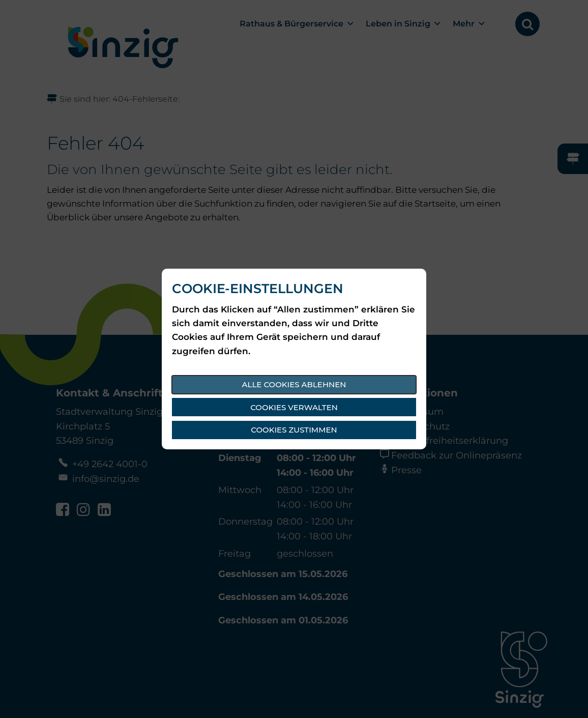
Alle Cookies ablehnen (294, 384)
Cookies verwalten (294, 407)
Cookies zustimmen (294, 430)
